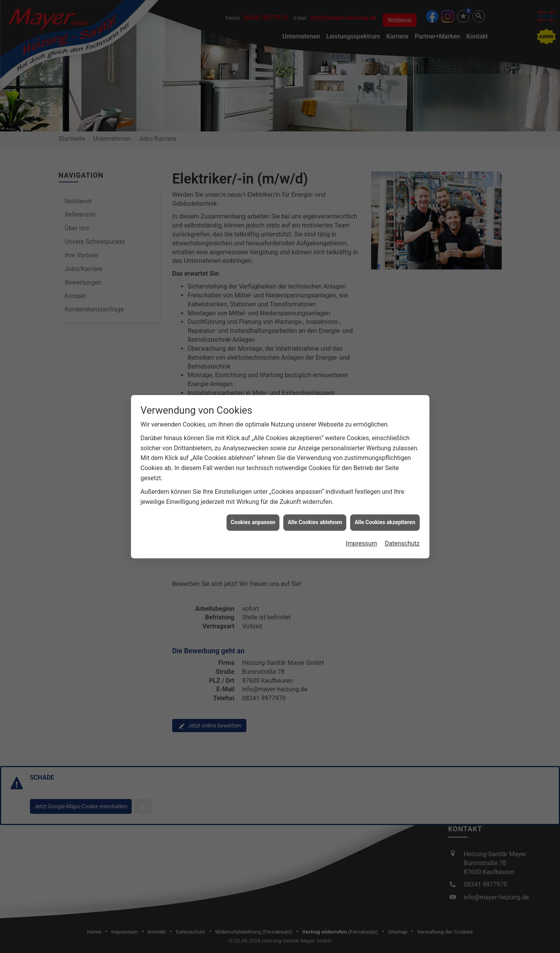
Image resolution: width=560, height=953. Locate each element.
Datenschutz (402, 375)
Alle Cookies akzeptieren (385, 355)
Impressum (362, 375)
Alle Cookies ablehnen (315, 355)
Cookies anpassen (253, 355)
